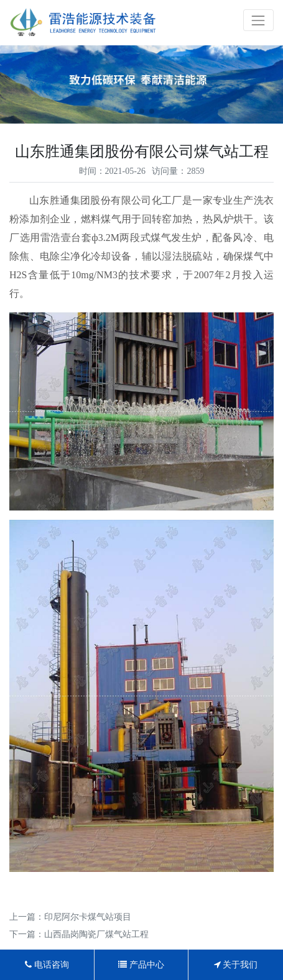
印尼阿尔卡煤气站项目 (88, 917)
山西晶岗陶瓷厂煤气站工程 (96, 934)
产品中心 (141, 965)
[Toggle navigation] (258, 20)
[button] (132, 111)
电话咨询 (47, 965)
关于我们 (236, 965)
